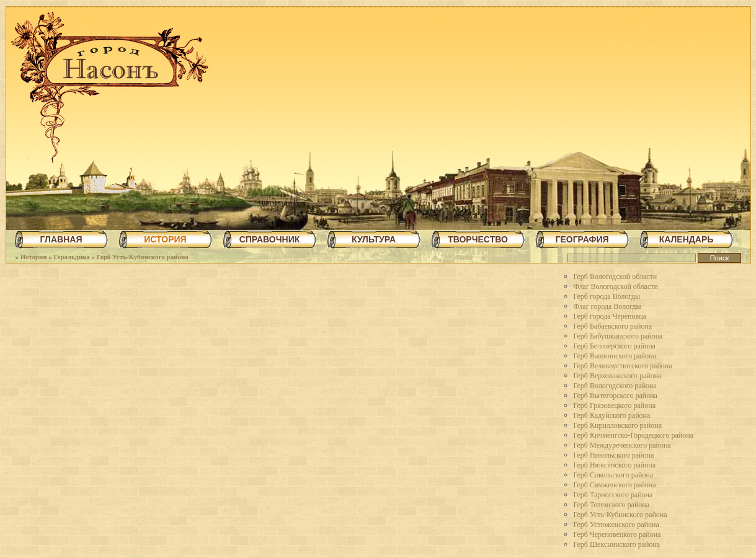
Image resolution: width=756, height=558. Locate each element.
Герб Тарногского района (613, 495)
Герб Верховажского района (618, 376)
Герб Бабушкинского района (618, 336)
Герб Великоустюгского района (623, 366)
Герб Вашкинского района (615, 356)
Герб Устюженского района (616, 525)
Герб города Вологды (607, 296)
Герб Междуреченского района (622, 445)
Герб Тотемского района (612, 505)
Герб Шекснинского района (617, 544)
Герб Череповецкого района (617, 534)
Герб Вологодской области (616, 277)
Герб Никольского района (614, 455)
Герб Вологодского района (615, 386)
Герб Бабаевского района (613, 326)
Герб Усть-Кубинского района (143, 257)
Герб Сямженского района (615, 485)
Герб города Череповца (610, 316)
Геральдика (71, 257)
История (34, 257)
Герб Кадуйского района (612, 415)
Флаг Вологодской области (616, 286)
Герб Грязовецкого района (615, 405)
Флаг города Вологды (607, 306)
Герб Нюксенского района (615, 465)
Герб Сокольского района (614, 475)
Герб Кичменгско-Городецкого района (634, 435)
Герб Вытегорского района (616, 396)
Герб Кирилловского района (618, 425)
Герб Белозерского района (615, 346)
